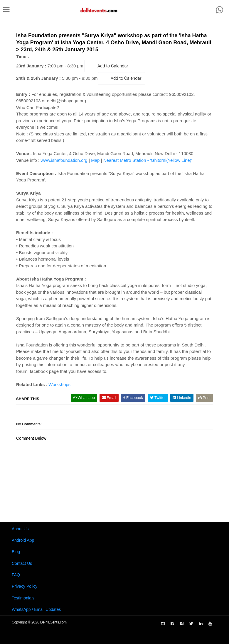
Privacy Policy (25, 586)
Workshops (59, 384)
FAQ (16, 575)
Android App (23, 540)
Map (95, 160)
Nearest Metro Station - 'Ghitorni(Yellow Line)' (148, 160)
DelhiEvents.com (53, 622)
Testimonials (23, 598)
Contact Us (22, 563)
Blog (16, 552)
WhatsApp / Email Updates (36, 609)
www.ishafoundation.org (64, 160)
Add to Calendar (108, 66)
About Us (20, 529)
